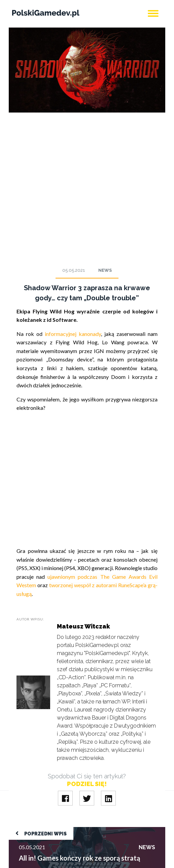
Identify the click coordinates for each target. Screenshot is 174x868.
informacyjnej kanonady (73, 334)
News (105, 270)
